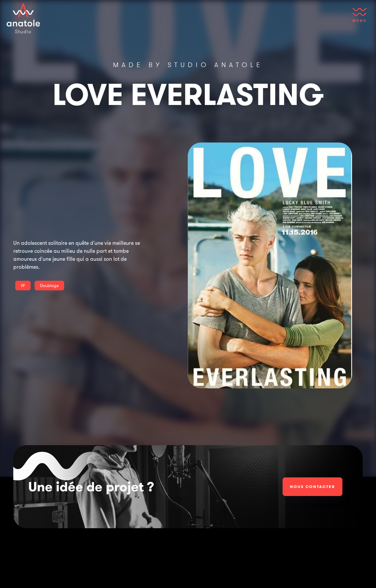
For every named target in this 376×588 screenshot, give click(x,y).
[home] (23, 18)
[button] (360, 18)
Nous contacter (313, 487)
